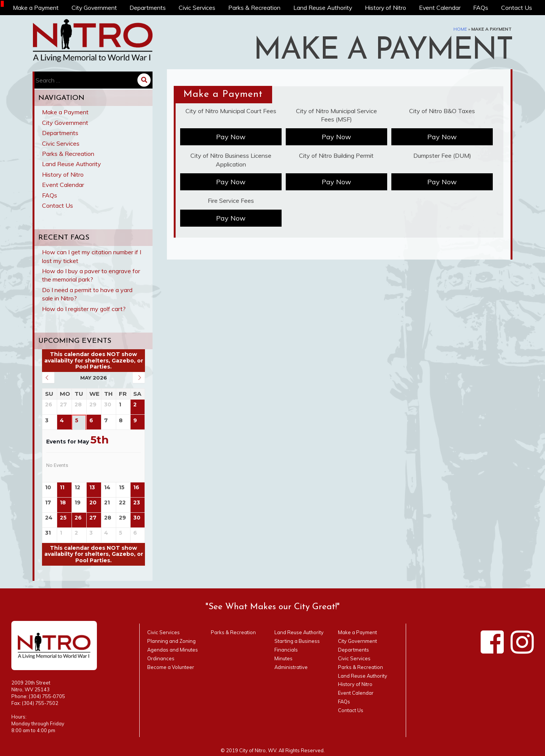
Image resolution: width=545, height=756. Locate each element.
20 (93, 503)
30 (137, 518)
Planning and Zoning (171, 641)
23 (137, 503)
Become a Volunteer (171, 667)
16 (136, 488)
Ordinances (161, 658)
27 (93, 518)
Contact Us (517, 8)
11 (62, 488)
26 (78, 518)
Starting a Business (297, 641)
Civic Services (198, 8)
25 (63, 518)
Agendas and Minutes (173, 650)
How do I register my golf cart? (84, 309)
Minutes (283, 658)
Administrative (291, 667)
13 (92, 488)
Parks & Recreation (255, 8)
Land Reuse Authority (323, 8)
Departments (148, 8)
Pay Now (231, 137)
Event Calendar (440, 8)
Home (460, 29)
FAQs (481, 8)
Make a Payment (36, 8)
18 (63, 503)
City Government (95, 8)
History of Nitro (386, 8)
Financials (286, 650)
